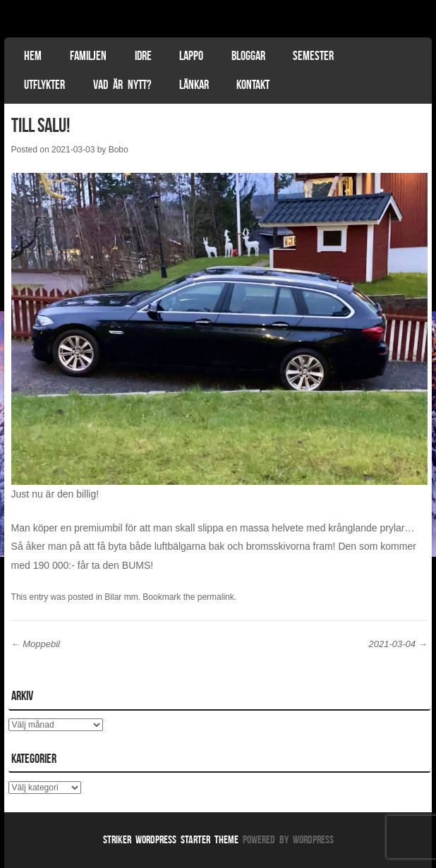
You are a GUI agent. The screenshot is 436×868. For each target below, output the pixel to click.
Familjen (88, 56)
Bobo (119, 150)
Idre (143, 56)
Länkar (194, 85)
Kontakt (253, 85)
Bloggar (248, 56)
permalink (216, 597)
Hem (33, 56)
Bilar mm (121, 597)
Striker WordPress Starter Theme (171, 839)
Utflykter (44, 85)
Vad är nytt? (122, 85)
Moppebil (36, 644)
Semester (313, 56)
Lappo (191, 56)
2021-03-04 (398, 644)
